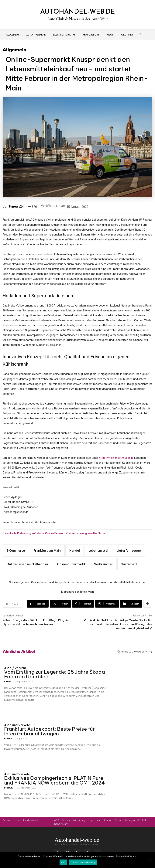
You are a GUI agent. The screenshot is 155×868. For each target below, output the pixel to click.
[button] (140, 34)
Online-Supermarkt (71, 564)
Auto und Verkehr (17, 725)
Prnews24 (16, 206)
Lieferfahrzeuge (129, 551)
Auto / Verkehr (15, 668)
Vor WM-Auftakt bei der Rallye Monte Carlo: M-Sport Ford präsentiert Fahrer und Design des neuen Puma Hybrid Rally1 (118, 624)
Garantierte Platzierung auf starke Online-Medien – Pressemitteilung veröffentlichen (55, 533)
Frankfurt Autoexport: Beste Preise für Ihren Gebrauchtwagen (49, 731)
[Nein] (150, 860)
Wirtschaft (129, 564)
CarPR (7, 682)
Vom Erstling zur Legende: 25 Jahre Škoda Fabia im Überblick (55, 674)
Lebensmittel (98, 551)
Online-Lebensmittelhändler (28, 564)
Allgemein (14, 50)
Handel (75, 551)
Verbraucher (103, 564)
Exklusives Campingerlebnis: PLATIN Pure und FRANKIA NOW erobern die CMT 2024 (55, 780)
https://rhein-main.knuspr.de (116, 458)
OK (63, 862)
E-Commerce (16, 551)
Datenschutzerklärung (83, 862)
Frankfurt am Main (47, 551)
